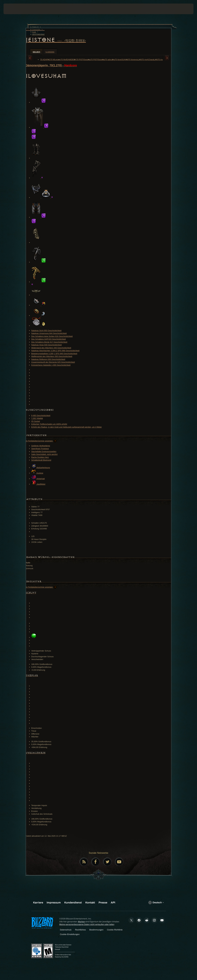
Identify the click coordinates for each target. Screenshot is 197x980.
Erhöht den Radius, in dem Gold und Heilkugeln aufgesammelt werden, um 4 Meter (67, 427)
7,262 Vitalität (37, 418)
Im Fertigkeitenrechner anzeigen (41, 441)
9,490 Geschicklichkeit (41, 416)
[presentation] (13, 9)
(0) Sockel (36, 421)
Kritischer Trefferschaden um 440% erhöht (49, 424)
